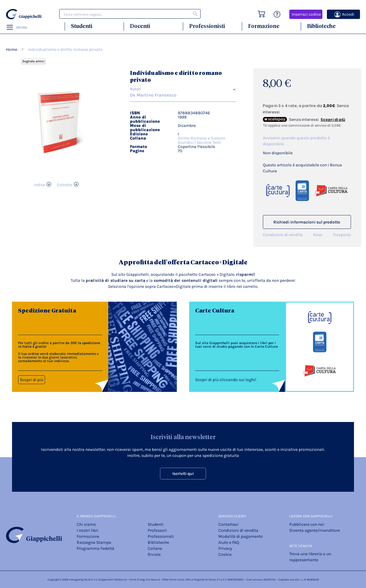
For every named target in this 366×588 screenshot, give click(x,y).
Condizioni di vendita (283, 235)
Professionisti (207, 26)
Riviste (154, 554)
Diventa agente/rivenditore (315, 530)
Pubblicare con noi (307, 524)
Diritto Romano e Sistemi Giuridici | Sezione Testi (201, 140)
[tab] (183, 89)
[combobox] (130, 14)
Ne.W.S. (89, 580)
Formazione (264, 26)
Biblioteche (321, 26)
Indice (39, 185)
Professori (157, 530)
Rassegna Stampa (94, 542)
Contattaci (228, 524)
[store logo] (24, 14)
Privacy (225, 548)
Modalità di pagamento (241, 536)
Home (12, 49)
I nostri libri (88, 530)
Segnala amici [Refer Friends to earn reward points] (33, 61)
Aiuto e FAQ (229, 542)
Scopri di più (32, 380)
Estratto (65, 185)
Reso (318, 235)
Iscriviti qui (183, 474)
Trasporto (342, 235)
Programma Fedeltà (95, 548)
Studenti (82, 26)
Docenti (140, 26)
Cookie (225, 554)
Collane (155, 548)
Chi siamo (86, 524)
